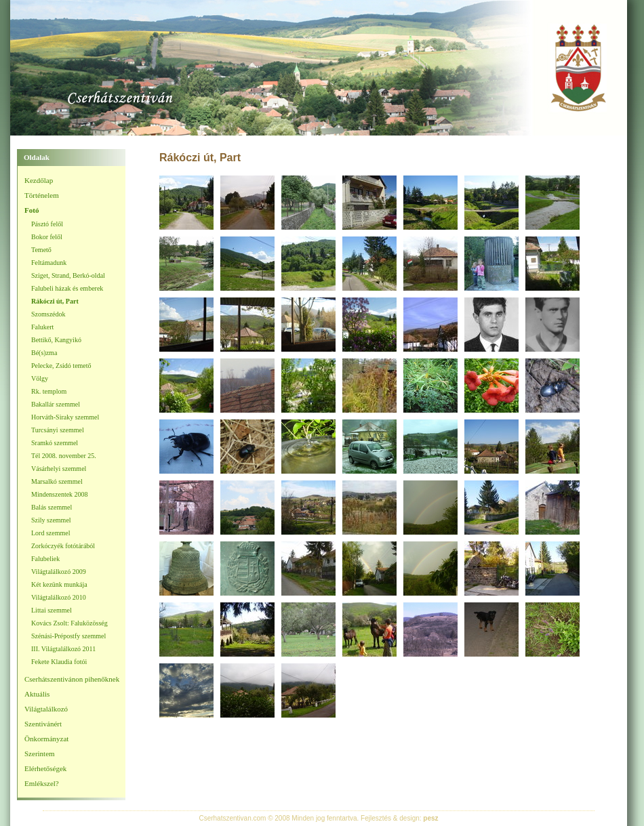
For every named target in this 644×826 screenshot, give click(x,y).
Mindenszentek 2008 (60, 494)
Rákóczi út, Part (55, 301)
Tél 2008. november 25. (64, 456)
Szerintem (40, 753)
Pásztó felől (47, 224)
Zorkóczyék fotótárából (63, 546)
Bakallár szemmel (56, 404)
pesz (430, 818)
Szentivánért (43, 724)
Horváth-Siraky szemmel (65, 417)
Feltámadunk (49, 263)
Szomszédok (48, 314)
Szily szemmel (51, 520)
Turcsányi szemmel (58, 430)
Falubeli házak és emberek (67, 288)
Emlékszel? (42, 783)
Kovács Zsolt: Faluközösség (69, 623)
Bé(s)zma (44, 353)
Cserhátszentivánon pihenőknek (72, 679)
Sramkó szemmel (55, 443)
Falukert (42, 327)
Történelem (42, 195)
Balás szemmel (52, 507)
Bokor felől (47, 237)
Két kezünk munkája (59, 584)
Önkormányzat (46, 739)
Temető (41, 250)
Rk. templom (49, 391)
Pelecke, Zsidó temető (61, 366)
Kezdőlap (39, 180)
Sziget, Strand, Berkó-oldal (68, 275)
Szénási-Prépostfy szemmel (68, 636)
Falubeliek (45, 559)
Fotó (32, 210)
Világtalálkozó (46, 709)
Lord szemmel (51, 533)
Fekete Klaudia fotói (59, 662)
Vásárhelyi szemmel (59, 469)
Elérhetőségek (45, 768)
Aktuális (37, 694)
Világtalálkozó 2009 (59, 572)
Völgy (40, 378)
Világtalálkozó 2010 (59, 597)
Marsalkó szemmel (57, 481)
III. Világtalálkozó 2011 (63, 649)
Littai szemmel (52, 610)
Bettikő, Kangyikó (56, 340)
